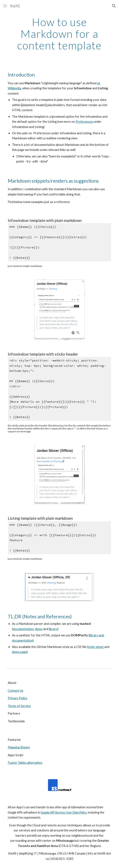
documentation (23, 629)
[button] (5, 6)
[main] (59, 34)
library (53, 629)
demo (39, 629)
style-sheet (96, 647)
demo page (19, 652)
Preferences (84, 122)
